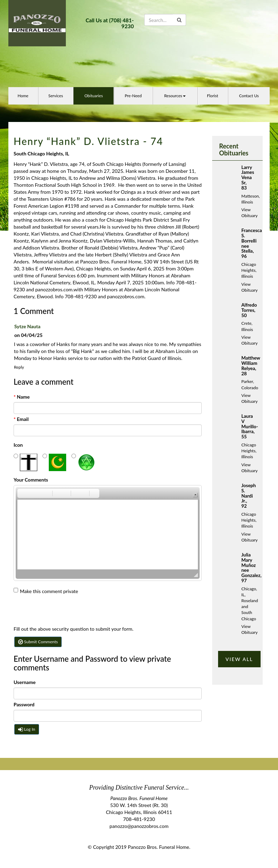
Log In (27, 729)
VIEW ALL (239, 659)
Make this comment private (46, 591)
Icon (18, 445)
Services (56, 96)
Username (25, 682)
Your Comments (31, 480)
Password (24, 704)
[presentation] (67, 612)
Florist (213, 96)
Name (22, 397)
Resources (175, 96)
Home (23, 96)
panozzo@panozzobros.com (139, 826)
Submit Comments (38, 642)
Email (21, 419)
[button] (22, 493)
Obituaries (94, 96)
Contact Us (249, 96)
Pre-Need (133, 96)
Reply (19, 367)
